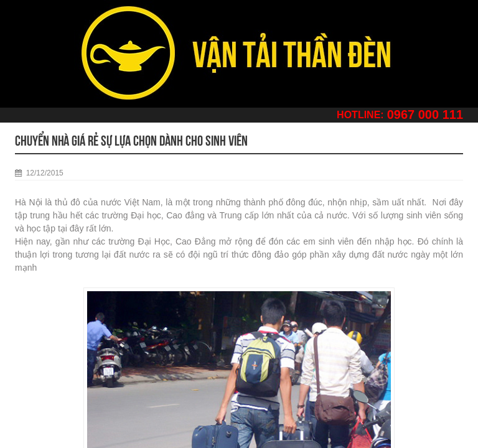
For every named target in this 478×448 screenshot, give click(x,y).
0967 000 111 (425, 114)
